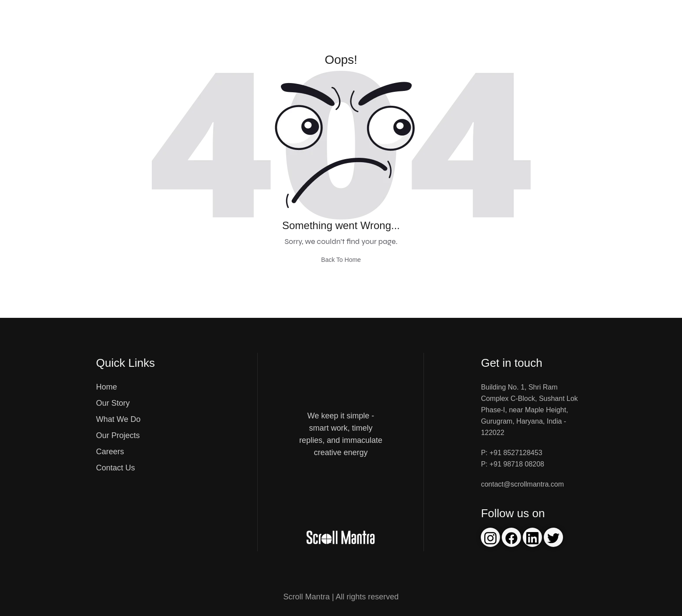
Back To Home (341, 260)
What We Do (119, 419)
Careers (110, 452)
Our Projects (118, 435)
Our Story (113, 403)
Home (107, 387)
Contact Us (116, 468)
